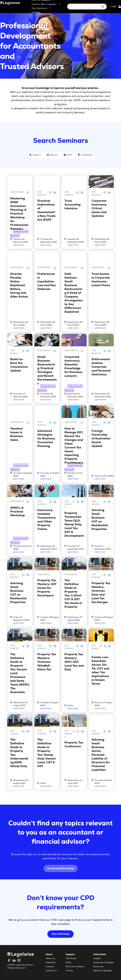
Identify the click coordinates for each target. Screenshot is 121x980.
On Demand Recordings (61, 868)
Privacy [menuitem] (69, 971)
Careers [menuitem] (50, 967)
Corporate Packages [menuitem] (104, 963)
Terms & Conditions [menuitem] (75, 967)
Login (113, 7)
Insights (36, 13)
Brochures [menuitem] (98, 967)
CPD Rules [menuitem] (71, 959)
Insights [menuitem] (97, 959)
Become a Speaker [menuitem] (103, 971)
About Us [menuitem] (50, 959)
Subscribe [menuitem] (51, 963)
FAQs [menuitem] (68, 963)
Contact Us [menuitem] (51, 971)
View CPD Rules (61, 934)
